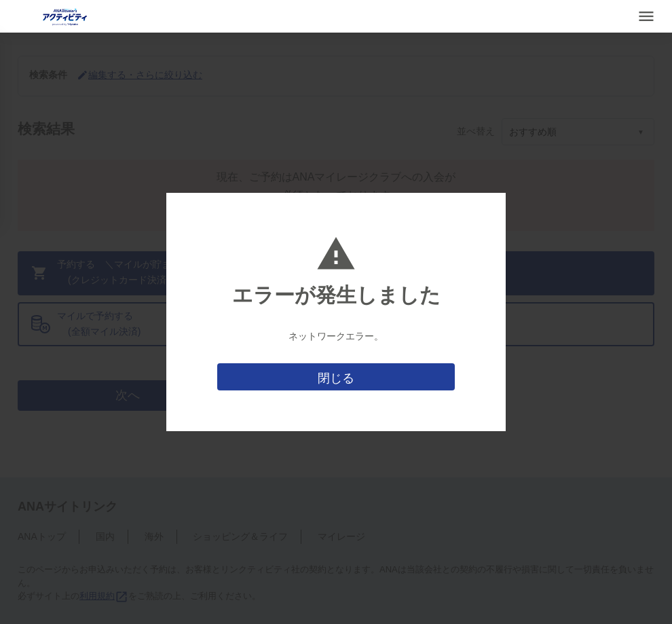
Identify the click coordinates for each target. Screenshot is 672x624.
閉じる (336, 378)
